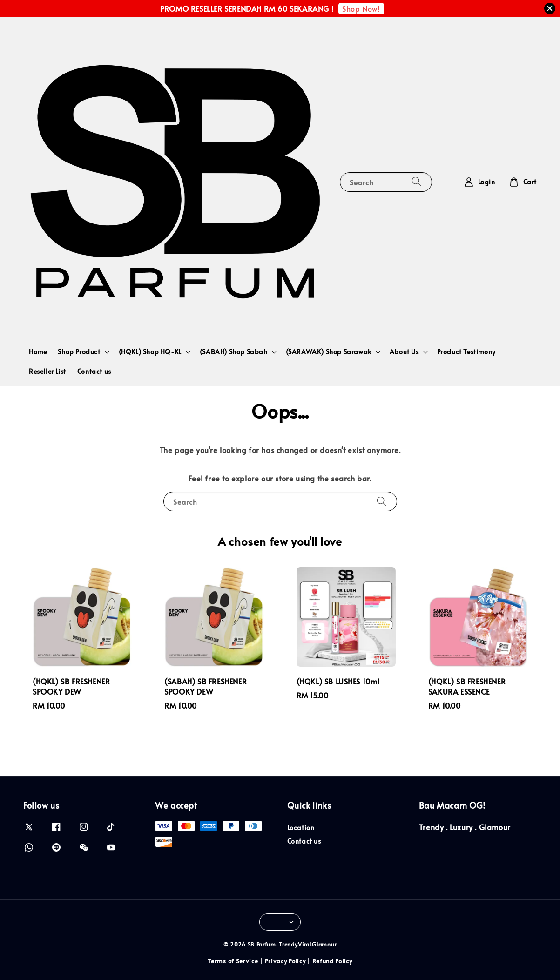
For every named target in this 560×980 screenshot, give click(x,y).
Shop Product (79, 352)
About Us (404, 352)
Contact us (94, 371)
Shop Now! (361, 8)
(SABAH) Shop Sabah (234, 352)
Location (301, 828)
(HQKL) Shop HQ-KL (150, 352)
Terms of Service (233, 961)
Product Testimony (466, 352)
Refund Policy (332, 961)
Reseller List (47, 371)
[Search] (417, 182)
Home (38, 352)
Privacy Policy (285, 961)
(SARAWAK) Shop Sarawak (329, 352)
